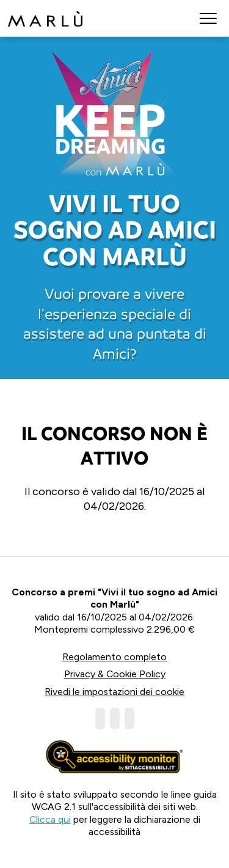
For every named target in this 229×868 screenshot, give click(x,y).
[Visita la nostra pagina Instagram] (115, 719)
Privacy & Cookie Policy (115, 674)
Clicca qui (50, 819)
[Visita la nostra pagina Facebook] (100, 719)
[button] (208, 18)
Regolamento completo (114, 657)
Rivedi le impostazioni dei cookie (114, 692)
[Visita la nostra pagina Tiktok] (129, 719)
